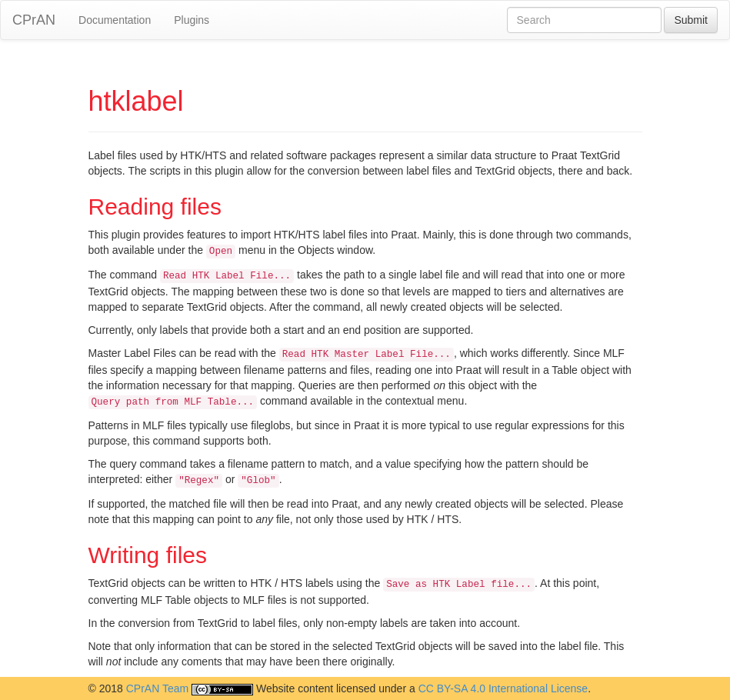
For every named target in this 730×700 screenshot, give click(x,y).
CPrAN (34, 20)
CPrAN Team (157, 688)
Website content (295, 688)
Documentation (115, 20)
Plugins (192, 20)
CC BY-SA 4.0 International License (503, 688)
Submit (691, 20)
